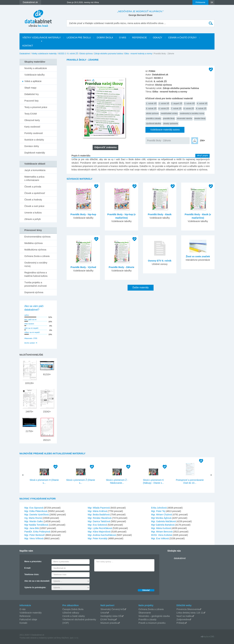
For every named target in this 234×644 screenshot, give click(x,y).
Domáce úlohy (32, 146)
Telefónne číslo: (32, 574)
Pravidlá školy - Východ (83, 267)
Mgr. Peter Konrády (98, 538)
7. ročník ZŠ (176, 108)
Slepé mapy (30, 88)
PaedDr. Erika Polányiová (37, 532)
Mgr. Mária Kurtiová (161, 528)
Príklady (181, 623)
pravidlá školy (169, 118)
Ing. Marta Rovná (33, 518)
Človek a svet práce (34, 206)
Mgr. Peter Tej (158, 511)
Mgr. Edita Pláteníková (36, 511)
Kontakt (28, 46)
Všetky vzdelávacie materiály (42, 38)
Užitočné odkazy (71, 613)
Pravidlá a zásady (147, 619)
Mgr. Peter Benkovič (35, 535)
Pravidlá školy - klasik (160, 214)
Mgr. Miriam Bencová (162, 532)
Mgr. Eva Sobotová (97, 525)
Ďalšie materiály (141, 287)
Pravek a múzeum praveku (152, 623)
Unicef (104, 613)
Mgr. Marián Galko (34, 521)
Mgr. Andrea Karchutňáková (102, 535)
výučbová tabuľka (153, 123)
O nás (123, 38)
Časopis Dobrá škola (73, 609)
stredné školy (200, 118)
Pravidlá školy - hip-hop (83, 214)
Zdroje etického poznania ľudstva (109, 54)
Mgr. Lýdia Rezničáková (100, 528)
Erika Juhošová (159, 508)
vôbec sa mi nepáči (32, 332)
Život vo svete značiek (198, 256)
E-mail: (28, 568)
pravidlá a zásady (153, 118)
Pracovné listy (31, 101)
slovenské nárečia (184, 118)
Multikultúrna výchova (35, 250)
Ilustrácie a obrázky (34, 140)
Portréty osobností (34, 133)
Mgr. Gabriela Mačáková (163, 521)
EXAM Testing (108, 619)
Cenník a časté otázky (182, 38)
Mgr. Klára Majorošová (99, 532)
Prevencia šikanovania (188, 609)
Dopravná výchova (34, 292)
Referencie (139, 38)
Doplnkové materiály (35, 153)
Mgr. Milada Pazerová (99, 508)
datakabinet (180, 558)
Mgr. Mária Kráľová (97, 511)
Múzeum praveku (109, 623)
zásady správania (171, 123)
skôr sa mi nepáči (31, 328)
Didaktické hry (32, 94)
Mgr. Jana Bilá (32, 528)
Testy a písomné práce (36, 107)
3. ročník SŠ (189, 103)
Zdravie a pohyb (32, 219)
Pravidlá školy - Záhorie (159, 140)
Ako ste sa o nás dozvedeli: (37, 581)
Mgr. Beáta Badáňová (99, 515)
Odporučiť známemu (105, 147)
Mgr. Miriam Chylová (162, 515)
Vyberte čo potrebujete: (35, 587)
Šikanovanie (145, 613)
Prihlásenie (200, 2)
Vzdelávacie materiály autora (165, 130)
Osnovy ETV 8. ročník (160, 261)
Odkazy (158, 38)
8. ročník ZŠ (73, 54)
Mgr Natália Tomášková (36, 525)
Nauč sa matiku (184, 616)
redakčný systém (46, 638)
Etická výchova (86, 54)
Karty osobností (32, 127)
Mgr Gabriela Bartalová (163, 525)
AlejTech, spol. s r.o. (70, 638)
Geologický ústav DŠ (111, 616)
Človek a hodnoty (33, 200)
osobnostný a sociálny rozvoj (192, 113)
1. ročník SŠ (151, 103)
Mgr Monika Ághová (161, 518)
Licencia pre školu (79, 38)
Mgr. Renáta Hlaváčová (100, 518)
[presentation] (119, 579)
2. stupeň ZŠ (177, 103)
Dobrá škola (105, 38)
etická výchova (152, 113)
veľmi (26, 315)
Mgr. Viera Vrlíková (34, 538)
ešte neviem (29, 324)
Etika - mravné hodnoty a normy (138, 54)
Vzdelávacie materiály (31, 613)
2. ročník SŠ (164, 103)
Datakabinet (25, 54)
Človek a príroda (33, 187)
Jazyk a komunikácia (35, 170)
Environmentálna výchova (37, 237)
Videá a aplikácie (33, 81)
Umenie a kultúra (33, 213)
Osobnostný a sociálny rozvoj (36, 264)
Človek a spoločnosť (35, 193)
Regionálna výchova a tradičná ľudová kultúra (36, 274)
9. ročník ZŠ (201, 108)
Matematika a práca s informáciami (34, 178)
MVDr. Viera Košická (162, 535)
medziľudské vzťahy (169, 113)
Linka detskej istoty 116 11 (190, 613)
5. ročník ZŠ (151, 108)
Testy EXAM (31, 114)
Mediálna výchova (33, 243)
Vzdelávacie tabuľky (35, 75)
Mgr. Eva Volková (160, 538)
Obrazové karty (32, 120)
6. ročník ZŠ (164, 108)
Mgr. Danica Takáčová (99, 521)
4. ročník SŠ (202, 103)
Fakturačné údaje (28, 619)
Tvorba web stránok (28, 638)
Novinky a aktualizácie (36, 68)
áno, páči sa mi (30, 319)
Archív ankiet (30, 343)
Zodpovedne (183, 619)
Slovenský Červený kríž (112, 609)
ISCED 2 (62, 54)
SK (212, 2)
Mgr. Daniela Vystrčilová (37, 515)
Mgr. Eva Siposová (34, 508)
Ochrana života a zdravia (37, 256)
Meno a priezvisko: (33, 561)
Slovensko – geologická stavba (154, 616)
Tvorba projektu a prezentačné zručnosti (36, 284)
